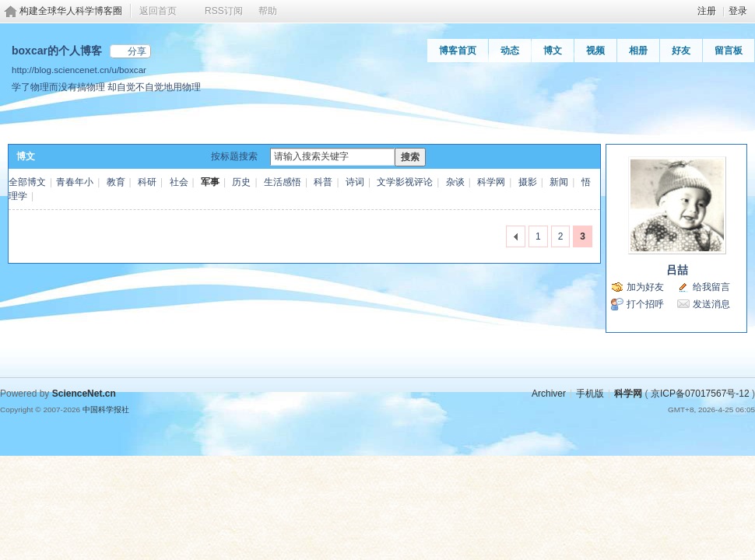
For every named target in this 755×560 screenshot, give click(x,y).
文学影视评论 (405, 182)
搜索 (410, 157)
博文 (553, 51)
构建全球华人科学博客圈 (71, 11)
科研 (147, 182)
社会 (179, 182)
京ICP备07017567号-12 (700, 394)
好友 (681, 51)
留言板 (729, 51)
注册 (707, 11)
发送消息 (711, 304)
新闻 (559, 182)
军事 (210, 182)
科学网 (491, 182)
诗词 (355, 182)
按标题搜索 (234, 156)
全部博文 (27, 182)
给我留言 (711, 287)
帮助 (268, 11)
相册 (638, 51)
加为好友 (645, 287)
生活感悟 (283, 182)
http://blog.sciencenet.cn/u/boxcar (79, 70)
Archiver (549, 394)
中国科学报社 (106, 409)
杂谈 (455, 182)
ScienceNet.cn (84, 394)
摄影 (528, 182)
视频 (595, 51)
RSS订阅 (224, 11)
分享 (137, 51)
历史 (241, 182)
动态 (510, 51)
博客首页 (458, 51)
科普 (323, 182)
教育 (116, 182)
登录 (738, 11)
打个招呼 (645, 304)
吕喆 (677, 270)
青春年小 (75, 182)
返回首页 (158, 11)
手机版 (590, 394)
